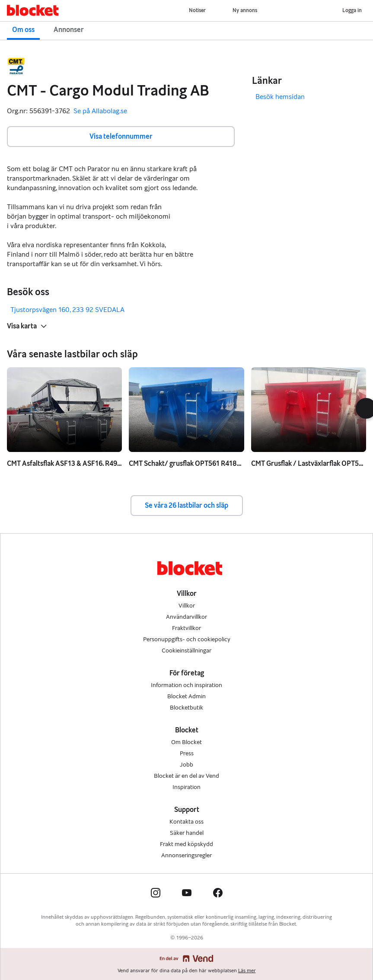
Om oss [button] (23, 30)
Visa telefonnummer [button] (121, 136)
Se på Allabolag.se (100, 111)
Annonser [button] (69, 30)
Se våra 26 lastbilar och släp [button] (186, 505)
